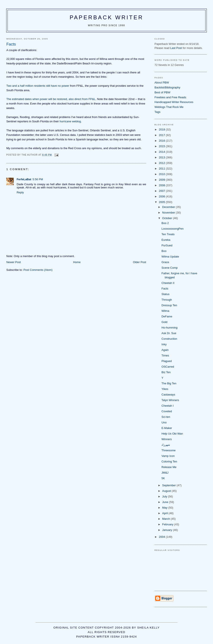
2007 (162, 191)
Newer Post (13, 262)
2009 (162, 180)
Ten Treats (168, 234)
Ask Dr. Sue (169, 333)
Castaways (168, 395)
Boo (164, 251)
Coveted (167, 411)
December (169, 207)
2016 (162, 141)
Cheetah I (167, 406)
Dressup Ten (169, 305)
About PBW (162, 83)
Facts (165, 289)
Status (165, 294)
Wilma (165, 311)
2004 (162, 537)
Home (77, 262)
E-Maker (167, 428)
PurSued (167, 245)
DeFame (167, 316)
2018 (162, 130)
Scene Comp (169, 268)
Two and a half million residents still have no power (38, 86)
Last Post (176, 48)
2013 (162, 157)
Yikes (165, 389)
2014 (162, 152)
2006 (162, 196)
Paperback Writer (106, 17)
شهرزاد (166, 445)
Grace (165, 262)
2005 (162, 202)
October (168, 218)
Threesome (169, 450)
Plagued (167, 361)
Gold (164, 322)
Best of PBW (162, 92)
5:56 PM (38, 179)
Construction (169, 339)
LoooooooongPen (172, 229)
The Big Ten (169, 383)
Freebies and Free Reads (170, 97)
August (167, 491)
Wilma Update (170, 257)
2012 (162, 163)
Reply (20, 192)
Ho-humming (169, 328)
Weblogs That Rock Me (169, 107)
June (166, 502)
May (165, 508)
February (168, 524)
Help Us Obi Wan (172, 434)
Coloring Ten (169, 461)
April (165, 513)
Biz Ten (166, 372)
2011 (162, 169)
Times (165, 355)
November (169, 213)
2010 (162, 174)
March (167, 519)
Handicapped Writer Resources (174, 102)
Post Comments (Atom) (38, 270)
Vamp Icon (168, 456)
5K (163, 478)
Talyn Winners (170, 400)
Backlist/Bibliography (167, 87)
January (168, 530)
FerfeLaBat (24, 179)
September (169, 485)
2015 (162, 146)
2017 (162, 135)
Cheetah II (168, 283)
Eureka (166, 240)
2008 (162, 185)
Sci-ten (166, 417)
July (165, 496)
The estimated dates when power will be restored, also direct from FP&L (51, 99)
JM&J (165, 473)
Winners (167, 439)
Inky (164, 344)
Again (165, 350)
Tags (157, 112)
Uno (164, 422)
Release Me (169, 467)
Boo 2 (165, 223)
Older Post (140, 262)
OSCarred (168, 367)
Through (167, 300)
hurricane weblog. (71, 121)
